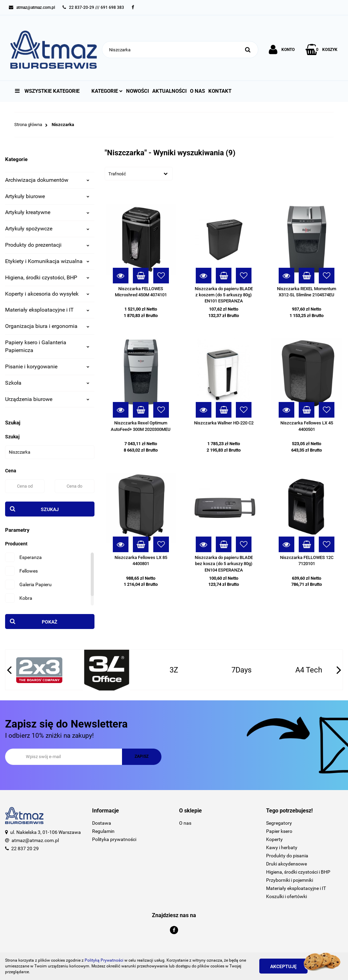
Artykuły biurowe (47, 196)
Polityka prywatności (114, 839)
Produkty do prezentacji (47, 245)
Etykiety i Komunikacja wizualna (47, 261)
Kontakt (220, 91)
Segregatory (279, 823)
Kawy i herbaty (282, 847)
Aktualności (169, 91)
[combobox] (139, 174)
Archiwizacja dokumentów (47, 180)
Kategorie (107, 91)
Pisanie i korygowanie (47, 366)
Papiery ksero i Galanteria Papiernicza (47, 346)
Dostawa (102, 823)
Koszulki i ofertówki (286, 896)
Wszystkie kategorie (47, 91)
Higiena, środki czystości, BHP (47, 277)
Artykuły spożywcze (47, 229)
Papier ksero (279, 831)
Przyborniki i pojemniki (290, 880)
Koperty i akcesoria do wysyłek (47, 294)
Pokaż (50, 622)
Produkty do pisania (287, 856)
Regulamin (103, 831)
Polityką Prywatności (104, 960)
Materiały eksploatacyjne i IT (47, 310)
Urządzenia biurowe (47, 399)
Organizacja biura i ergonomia (47, 326)
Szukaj (50, 509)
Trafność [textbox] (117, 174)
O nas (197, 91)
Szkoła (47, 383)
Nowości (137, 91)
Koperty (274, 839)
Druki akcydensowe (286, 864)
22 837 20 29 (25, 848)
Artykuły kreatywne (47, 212)
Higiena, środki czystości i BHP (298, 872)
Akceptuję (283, 966)
